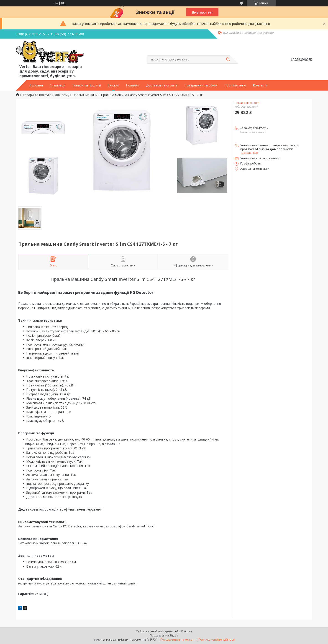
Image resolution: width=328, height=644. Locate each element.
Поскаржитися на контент (178, 640)
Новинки (133, 85)
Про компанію (235, 85)
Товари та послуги (86, 85)
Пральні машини (85, 95)
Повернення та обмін (201, 85)
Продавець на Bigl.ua (164, 635)
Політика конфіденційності (217, 640)
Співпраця (57, 85)
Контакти (260, 85)
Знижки (113, 85)
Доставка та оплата (162, 85)
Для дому (62, 95)
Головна (36, 85)
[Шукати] (228, 60)
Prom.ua (187, 631)
